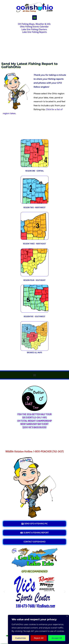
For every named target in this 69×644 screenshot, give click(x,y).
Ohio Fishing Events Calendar (34, 27)
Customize (21, 638)
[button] (34, 18)
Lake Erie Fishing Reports (34, 32)
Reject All (39, 638)
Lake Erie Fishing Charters (34, 29)
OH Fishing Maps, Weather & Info (34, 24)
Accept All (57, 638)
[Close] (67, 616)
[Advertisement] (35, 46)
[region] (38, 629)
